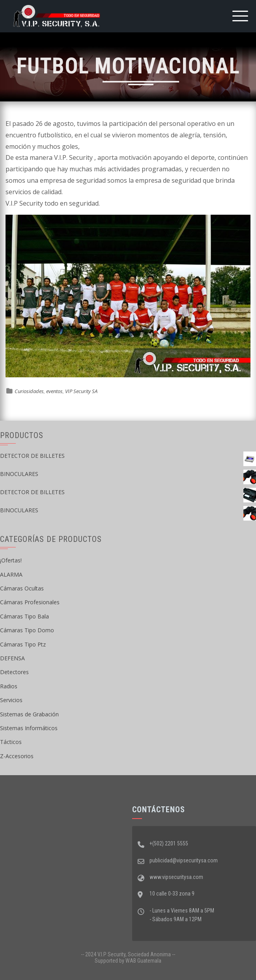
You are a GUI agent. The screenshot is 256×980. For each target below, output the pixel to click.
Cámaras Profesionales (30, 602)
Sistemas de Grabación (29, 714)
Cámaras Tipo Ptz (23, 644)
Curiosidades (29, 391)
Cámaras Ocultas (22, 588)
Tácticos (11, 742)
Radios (9, 686)
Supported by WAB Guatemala (128, 961)
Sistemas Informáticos (29, 728)
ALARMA (11, 574)
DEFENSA (12, 658)
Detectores (14, 672)
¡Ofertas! (11, 560)
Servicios (11, 700)
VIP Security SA (81, 391)
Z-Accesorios (17, 756)
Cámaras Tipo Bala (24, 616)
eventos (54, 391)
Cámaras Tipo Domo (27, 630)
